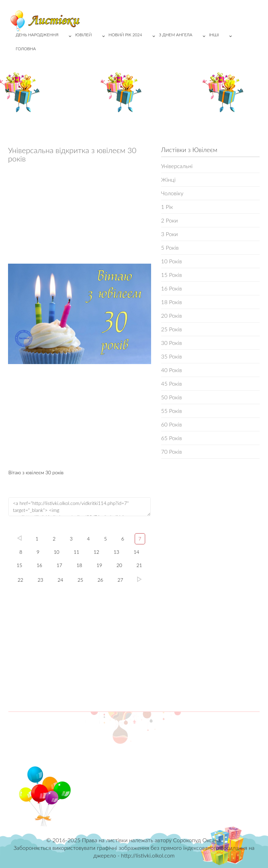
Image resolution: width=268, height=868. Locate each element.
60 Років (172, 424)
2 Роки (170, 220)
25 (80, 580)
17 (59, 565)
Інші (222, 36)
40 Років (172, 370)
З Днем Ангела (184, 36)
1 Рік (167, 207)
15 (19, 565)
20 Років (172, 315)
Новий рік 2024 (134, 36)
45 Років (172, 383)
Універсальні (177, 166)
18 (79, 565)
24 (60, 580)
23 (40, 580)
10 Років (172, 261)
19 (99, 565)
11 (76, 552)
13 (117, 552)
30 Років (172, 343)
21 (139, 565)
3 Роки (170, 234)
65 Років (172, 438)
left (20, 538)
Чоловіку (172, 193)
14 (136, 552)
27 (120, 580)
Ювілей (92, 36)
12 (96, 552)
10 (57, 552)
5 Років (170, 247)
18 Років (172, 302)
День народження (45, 36)
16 (39, 565)
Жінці (168, 179)
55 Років (172, 411)
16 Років (172, 288)
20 (119, 565)
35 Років (172, 356)
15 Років (172, 275)
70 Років (172, 451)
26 (100, 580)
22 (21, 580)
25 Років (172, 329)
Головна (26, 49)
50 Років (172, 397)
